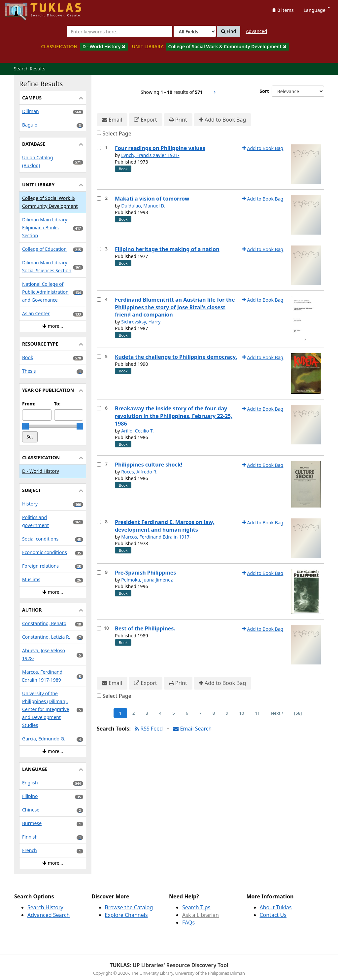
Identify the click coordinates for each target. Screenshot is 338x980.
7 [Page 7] (200, 713)
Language (317, 10)
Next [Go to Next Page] (277, 713)
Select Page (117, 133)
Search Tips (196, 907)
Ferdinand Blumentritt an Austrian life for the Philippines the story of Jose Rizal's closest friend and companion (175, 307)
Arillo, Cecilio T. (137, 431)
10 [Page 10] (242, 713)
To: (57, 404)
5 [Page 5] (173, 713)
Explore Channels (126, 915)
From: (29, 404)
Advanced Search (49, 915)
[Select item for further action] (99, 148)
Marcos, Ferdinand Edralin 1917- (156, 537)
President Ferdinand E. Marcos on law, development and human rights (165, 526)
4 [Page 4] (160, 713)
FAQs (188, 923)
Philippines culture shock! (149, 465)
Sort (264, 91)
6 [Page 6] (187, 713)
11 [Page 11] (257, 713)
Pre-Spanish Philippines (145, 573)
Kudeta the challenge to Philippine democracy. (176, 357)
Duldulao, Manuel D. (143, 206)
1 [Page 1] (120, 713)
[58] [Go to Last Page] (298, 713)
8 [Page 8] (214, 713)
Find (229, 31)
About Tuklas (276, 907)
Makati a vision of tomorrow (152, 199)
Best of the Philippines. (145, 628)
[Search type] (195, 31)
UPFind (21, 8)
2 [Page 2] (134, 713)
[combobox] (119, 31)
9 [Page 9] (227, 713)
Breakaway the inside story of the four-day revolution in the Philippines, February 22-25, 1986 (174, 416)
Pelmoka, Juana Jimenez (147, 580)
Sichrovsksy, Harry (141, 322)
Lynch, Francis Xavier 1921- (150, 155)
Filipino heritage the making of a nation (167, 249)
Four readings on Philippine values (160, 148)
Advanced (256, 31)
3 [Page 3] (147, 713)
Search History (45, 907)
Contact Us (273, 915)
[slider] (25, 426)
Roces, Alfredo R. (139, 472)
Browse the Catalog (129, 907)
